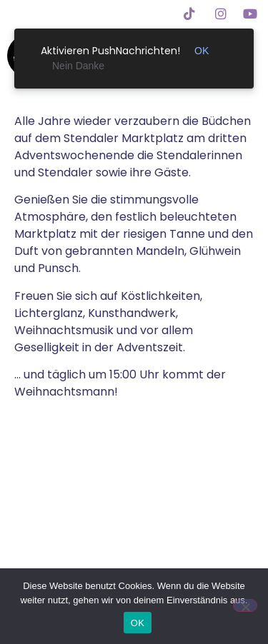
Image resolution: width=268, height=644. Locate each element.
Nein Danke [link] (78, 66)
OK (138, 623)
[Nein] (245, 605)
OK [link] (202, 51)
